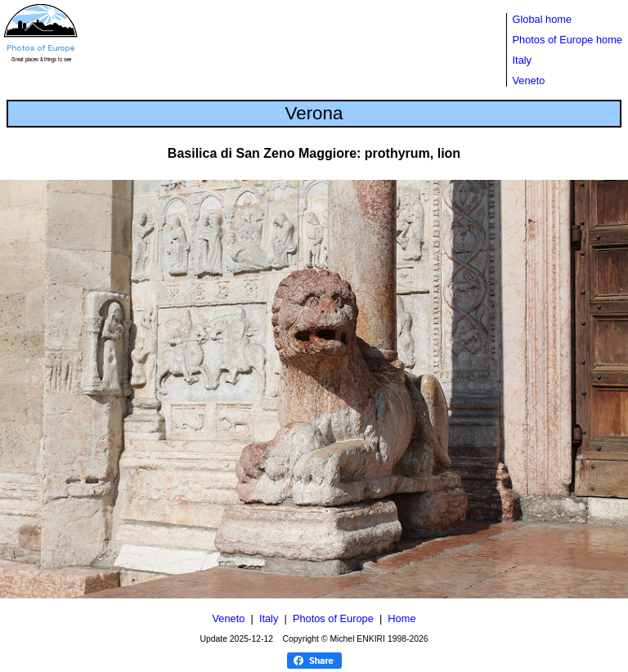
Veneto (529, 81)
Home (401, 618)
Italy (522, 60)
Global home (543, 19)
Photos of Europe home (567, 40)
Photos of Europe (333, 618)
